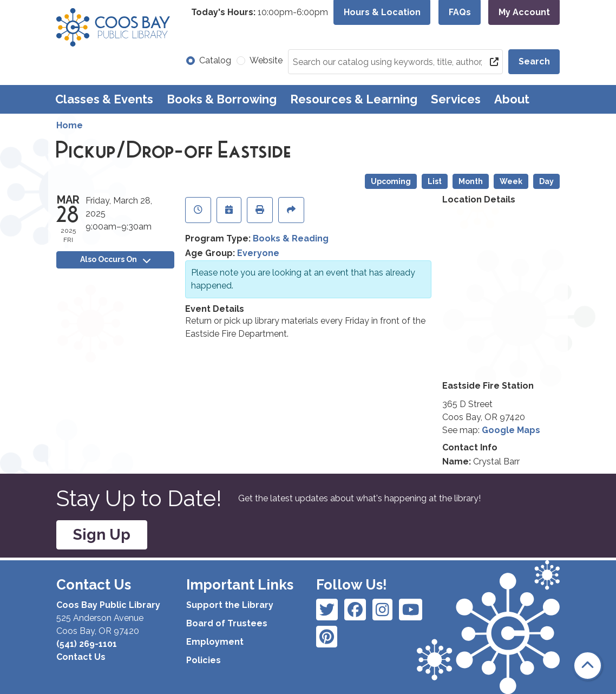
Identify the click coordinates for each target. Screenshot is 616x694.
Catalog (215, 60)
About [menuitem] (512, 99)
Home (70, 125)
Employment (215, 642)
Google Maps (511, 430)
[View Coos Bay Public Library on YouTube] (327, 637)
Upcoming (391, 181)
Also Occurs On (115, 259)
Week (511, 181)
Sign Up (102, 535)
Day (546, 181)
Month (471, 181)
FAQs (460, 12)
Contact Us (81, 657)
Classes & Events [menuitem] (104, 99)
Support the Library (230, 605)
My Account (524, 12)
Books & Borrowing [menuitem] (222, 99)
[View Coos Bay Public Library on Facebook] (327, 610)
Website (266, 60)
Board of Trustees (227, 623)
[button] (260, 12)
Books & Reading (291, 238)
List (435, 181)
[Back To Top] (588, 666)
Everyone (258, 253)
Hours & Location (382, 12)
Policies (204, 660)
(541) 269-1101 (87, 644)
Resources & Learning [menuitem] (354, 99)
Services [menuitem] (456, 99)
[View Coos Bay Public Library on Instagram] (355, 610)
